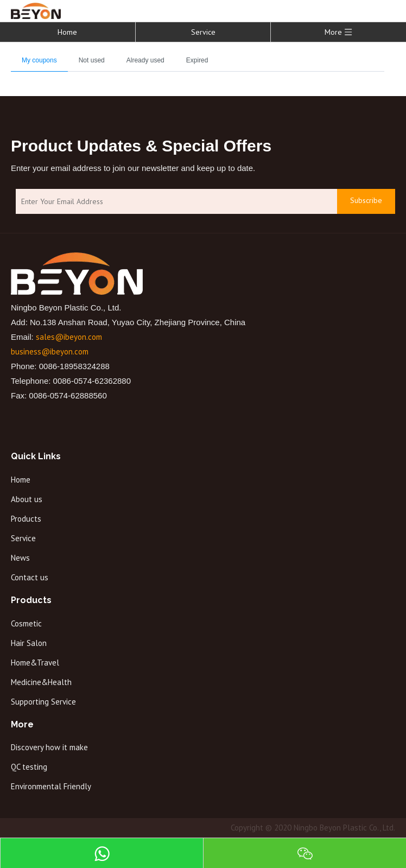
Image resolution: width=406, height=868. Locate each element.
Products (26, 519)
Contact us (30, 577)
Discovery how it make (49, 747)
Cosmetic (26, 623)
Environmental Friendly (51, 786)
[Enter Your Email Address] (174, 202)
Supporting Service (43, 702)
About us (27, 499)
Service (203, 32)
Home (67, 32)
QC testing (29, 767)
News (20, 558)
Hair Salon (29, 643)
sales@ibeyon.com (69, 337)
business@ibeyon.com (50, 351)
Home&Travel (35, 663)
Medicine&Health (41, 682)
